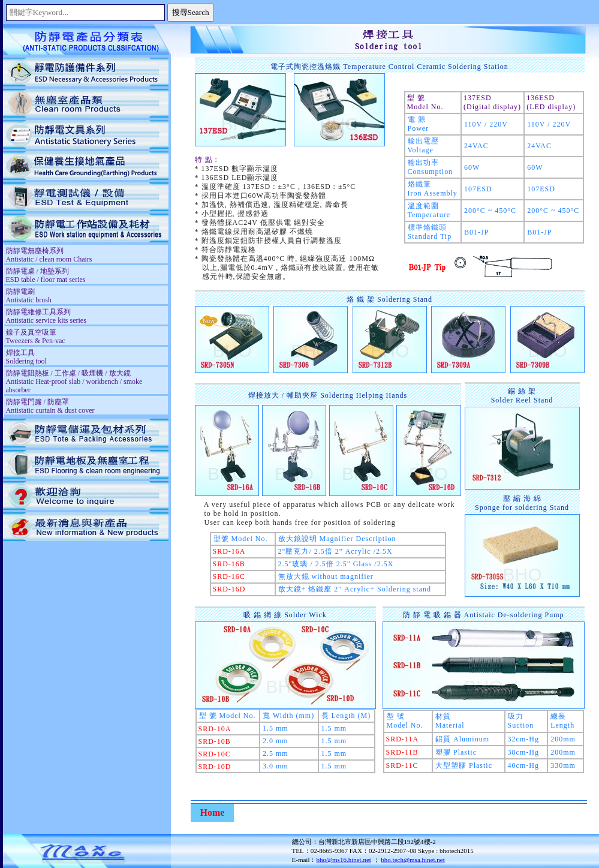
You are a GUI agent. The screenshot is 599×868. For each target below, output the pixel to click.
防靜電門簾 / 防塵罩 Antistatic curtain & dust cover (50, 406)
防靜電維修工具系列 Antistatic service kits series (46, 316)
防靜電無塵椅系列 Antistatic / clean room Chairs (49, 255)
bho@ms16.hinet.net (343, 860)
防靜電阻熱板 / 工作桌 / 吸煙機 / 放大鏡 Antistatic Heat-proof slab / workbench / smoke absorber (74, 382)
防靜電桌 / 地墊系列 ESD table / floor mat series (46, 275)
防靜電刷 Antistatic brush (29, 296)
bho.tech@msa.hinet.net (413, 860)
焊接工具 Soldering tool (26, 357)
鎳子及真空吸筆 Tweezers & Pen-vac (36, 337)
